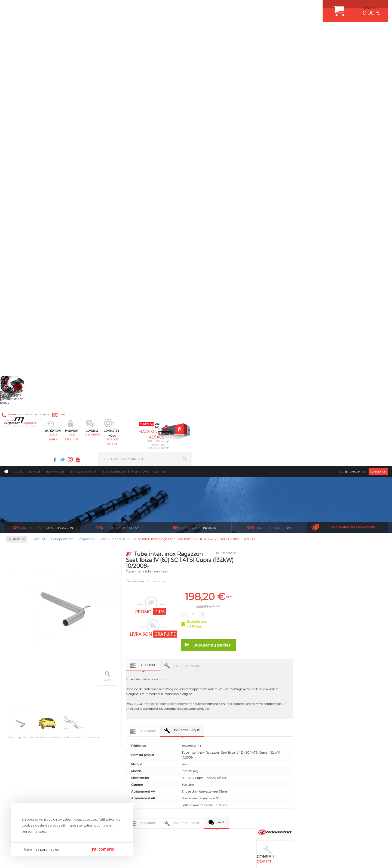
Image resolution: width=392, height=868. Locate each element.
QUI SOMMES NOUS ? (20, 717)
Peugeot (20, 395)
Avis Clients (365, 841)
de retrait (230, 618)
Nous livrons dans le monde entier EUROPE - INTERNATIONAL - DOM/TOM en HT (352, 628)
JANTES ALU (215, 702)
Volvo (18, 474)
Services (34, 45)
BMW (18, 258)
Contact (159, 45)
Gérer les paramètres (41, 849)
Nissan (19, 382)
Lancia (19, 343)
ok (183, 775)
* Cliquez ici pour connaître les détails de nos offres (235, 780)
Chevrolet (21, 265)
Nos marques (55, 45)
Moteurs (115, 674)
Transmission (119, 695)
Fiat (17, 297)
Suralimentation (122, 681)
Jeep (17, 330)
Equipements (119, 736)
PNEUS (211, 708)
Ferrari (19, 291)
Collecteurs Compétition (37, 164)
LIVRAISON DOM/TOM (314, 715)
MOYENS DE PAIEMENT (316, 695)
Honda (19, 310)
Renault (20, 409)
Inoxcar (20, 182)
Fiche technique (265, 239)
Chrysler (20, 271)
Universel (21, 461)
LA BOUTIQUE (15, 723)
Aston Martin (24, 245)
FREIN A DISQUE (218, 736)
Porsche (20, 402)
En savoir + (234, 154)
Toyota (19, 454)
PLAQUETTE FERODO (221, 681)
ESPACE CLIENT (310, 674)
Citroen (19, 278)
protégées (295, 613)
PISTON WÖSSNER (220, 688)
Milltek (19, 199)
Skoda (19, 428)
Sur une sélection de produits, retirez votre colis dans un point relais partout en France (224, 633)
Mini (17, 369)
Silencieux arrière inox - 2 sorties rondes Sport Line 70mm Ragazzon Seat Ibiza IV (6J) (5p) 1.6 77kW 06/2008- (194, 555)
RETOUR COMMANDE (314, 708)
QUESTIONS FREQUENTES (318, 722)
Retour (97, 112)
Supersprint (24, 489)
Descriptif (226, 238)
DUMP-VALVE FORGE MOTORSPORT (232, 722)
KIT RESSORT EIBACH (222, 715)
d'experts (180, 31)
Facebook (251, 7)
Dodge (19, 284)
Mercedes (21, 363)
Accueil (18, 45)
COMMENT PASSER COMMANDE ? (323, 688)
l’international (358, 613)
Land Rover (22, 350)
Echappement (119, 688)
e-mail (128, 7)
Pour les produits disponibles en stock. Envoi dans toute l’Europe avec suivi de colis (32, 628)
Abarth (19, 232)
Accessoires (24, 147)
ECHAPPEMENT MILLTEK (224, 695)
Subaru (19, 441)
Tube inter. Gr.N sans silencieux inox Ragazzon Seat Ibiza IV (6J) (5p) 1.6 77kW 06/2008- (120, 555)
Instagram (266, 7)
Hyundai (20, 317)
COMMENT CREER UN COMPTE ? (322, 681)
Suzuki (19, 448)
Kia (16, 337)
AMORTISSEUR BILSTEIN (224, 674)
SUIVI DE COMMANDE (314, 702)
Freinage (115, 708)
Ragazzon (42, 101)
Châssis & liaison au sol (128, 702)
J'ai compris (103, 849)
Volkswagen (23, 467)
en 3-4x (102, 613)
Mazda (19, 356)
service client (220, 31)
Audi (18, 252)
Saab (18, 415)
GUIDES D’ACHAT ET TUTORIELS (322, 729)
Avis (300, 418)
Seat (17, 422)
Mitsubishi (22, 376)
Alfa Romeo (22, 239)
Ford (17, 304)
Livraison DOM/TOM (83, 45)
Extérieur (116, 722)
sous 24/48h (102, 31)
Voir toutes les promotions (353, 101)
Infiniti (19, 324)
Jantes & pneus (121, 715)
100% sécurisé (141, 31)
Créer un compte (353, 45)
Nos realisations (114, 45)
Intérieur (116, 729)
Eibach (269, 101)
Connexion (378, 45)
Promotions (140, 45)
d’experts (166, 613)
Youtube (274, 7)
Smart (19, 435)
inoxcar (194, 101)
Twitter (259, 7)
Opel (17, 389)
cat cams (118, 101)
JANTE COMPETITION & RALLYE (229, 729)
